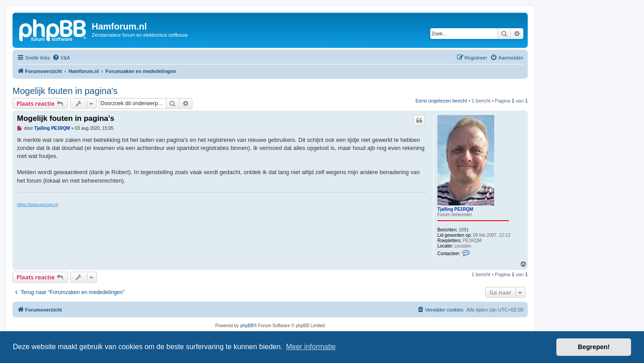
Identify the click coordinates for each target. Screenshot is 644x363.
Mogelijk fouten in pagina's (65, 91)
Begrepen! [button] (594, 347)
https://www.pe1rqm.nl (38, 205)
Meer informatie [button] (311, 347)
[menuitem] (61, 58)
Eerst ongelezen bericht (441, 101)
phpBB (247, 326)
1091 (464, 230)
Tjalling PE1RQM (455, 209)
